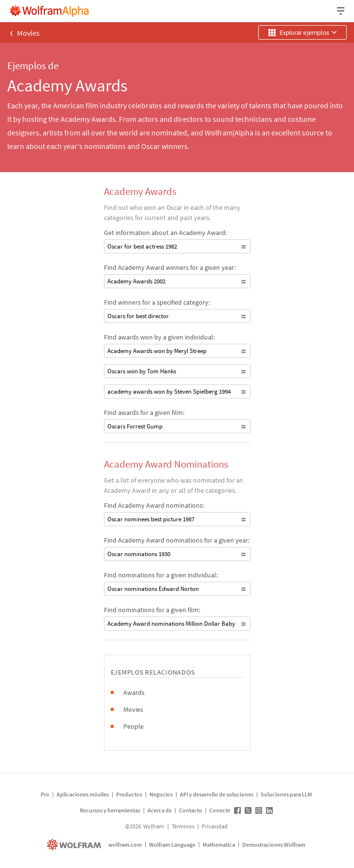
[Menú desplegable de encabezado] (341, 11)
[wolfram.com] (75, 845)
